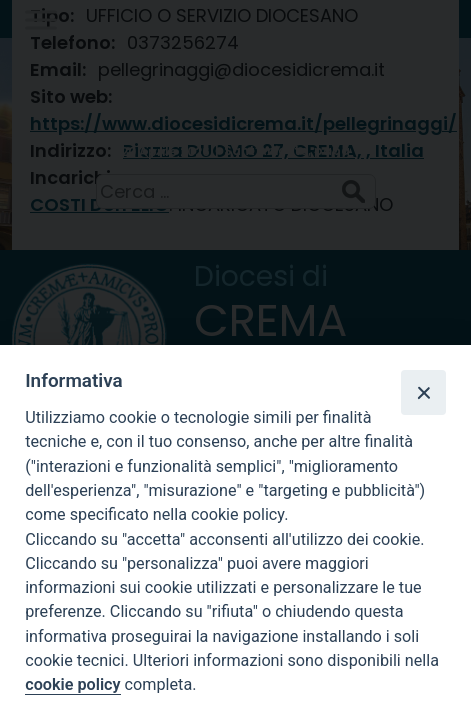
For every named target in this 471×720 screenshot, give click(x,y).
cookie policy (72, 684)
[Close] (423, 392)
